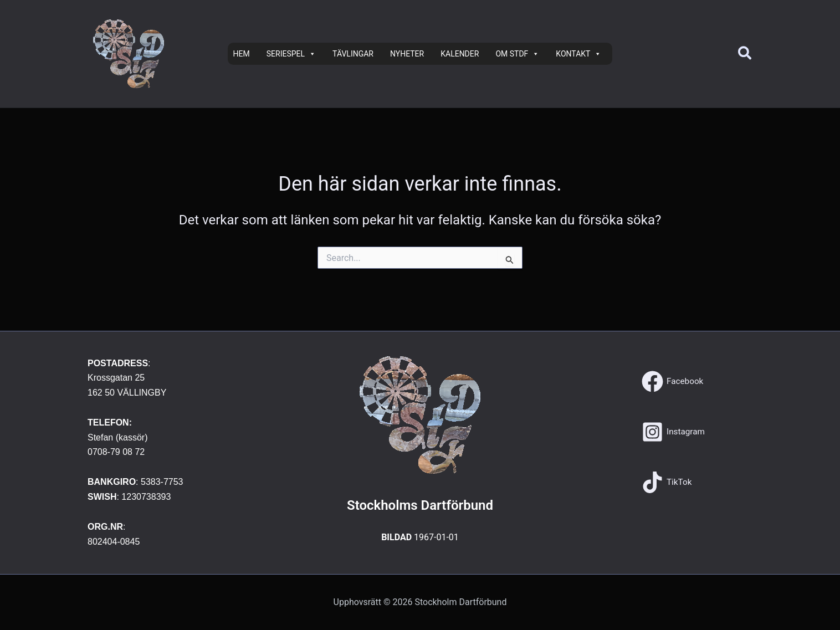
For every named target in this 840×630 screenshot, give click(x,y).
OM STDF (517, 54)
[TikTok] (667, 482)
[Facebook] (673, 381)
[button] (745, 54)
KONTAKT (578, 54)
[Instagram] (674, 432)
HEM (242, 54)
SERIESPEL (291, 54)
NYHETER (407, 54)
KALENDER (460, 54)
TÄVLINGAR (353, 54)
